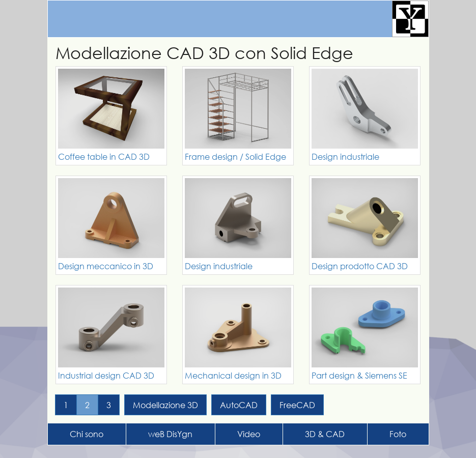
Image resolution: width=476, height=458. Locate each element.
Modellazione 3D (165, 405)
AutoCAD (239, 405)
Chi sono (87, 434)
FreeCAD (297, 405)
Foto (398, 434)
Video (249, 434)
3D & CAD (325, 434)
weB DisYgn (170, 434)
